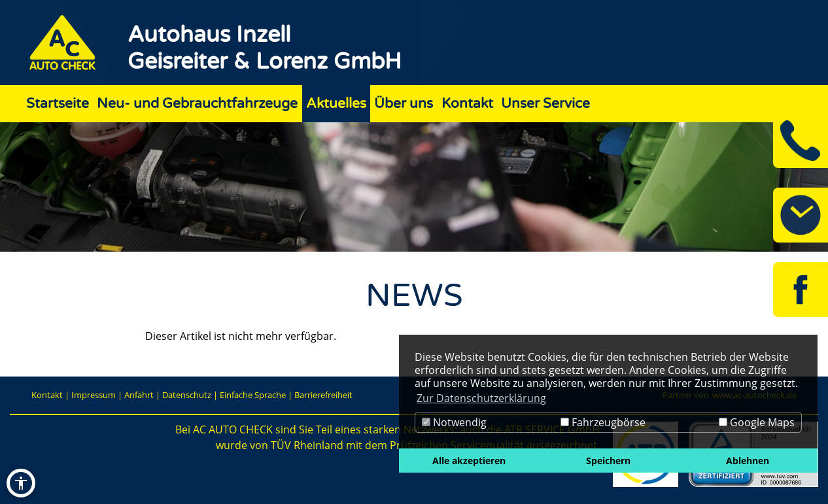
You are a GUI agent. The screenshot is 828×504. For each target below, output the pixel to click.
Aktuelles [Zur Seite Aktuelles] (336, 104)
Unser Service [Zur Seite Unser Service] (545, 104)
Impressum (94, 395)
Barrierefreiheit (323, 395)
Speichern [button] (608, 461)
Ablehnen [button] (748, 461)
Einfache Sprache (253, 395)
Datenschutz (187, 395)
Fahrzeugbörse (603, 422)
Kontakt (47, 395)
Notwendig (454, 422)
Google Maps (757, 422)
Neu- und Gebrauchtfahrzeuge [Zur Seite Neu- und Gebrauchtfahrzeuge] (197, 104)
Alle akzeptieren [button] (469, 461)
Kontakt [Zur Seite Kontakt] (467, 104)
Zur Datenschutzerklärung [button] (481, 398)
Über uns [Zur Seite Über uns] (404, 104)
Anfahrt (139, 395)
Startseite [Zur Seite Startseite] (58, 104)
